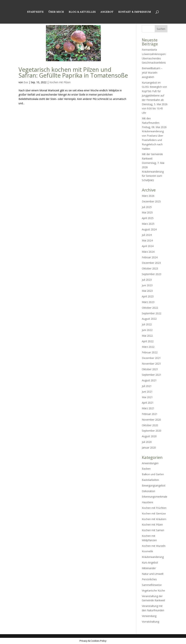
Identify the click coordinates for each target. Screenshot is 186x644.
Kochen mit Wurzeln (154, 546)
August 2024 (149, 229)
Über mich (56, 12)
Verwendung (149, 616)
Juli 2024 (147, 235)
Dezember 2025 (151, 201)
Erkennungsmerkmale (155, 497)
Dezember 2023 (151, 263)
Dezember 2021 (151, 358)
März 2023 (148, 302)
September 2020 (152, 431)
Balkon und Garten (153, 474)
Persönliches (149, 579)
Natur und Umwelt (153, 574)
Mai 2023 (147, 291)
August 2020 (149, 436)
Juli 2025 (147, 207)
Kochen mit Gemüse (154, 513)
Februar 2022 (150, 352)
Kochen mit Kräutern (154, 519)
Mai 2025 (147, 212)
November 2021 (151, 364)
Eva (26, 82)
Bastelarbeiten (150, 480)
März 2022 (148, 347)
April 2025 (148, 218)
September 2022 (152, 313)
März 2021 (148, 408)
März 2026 (148, 196)
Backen (146, 469)
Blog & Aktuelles (82, 12)
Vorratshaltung (150, 622)
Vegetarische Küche (153, 590)
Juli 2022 (147, 324)
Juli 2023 (147, 280)
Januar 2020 (149, 448)
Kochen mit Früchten (154, 508)
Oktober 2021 (150, 369)
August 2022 (149, 319)
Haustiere (147, 502)
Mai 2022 (147, 336)
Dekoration (148, 491)
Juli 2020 (147, 442)
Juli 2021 (147, 386)
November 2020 (151, 420)
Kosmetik (147, 551)
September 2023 (152, 274)
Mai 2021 (147, 397)
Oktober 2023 (150, 268)
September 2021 (152, 375)
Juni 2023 (147, 285)
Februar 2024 (150, 257)
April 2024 (148, 246)
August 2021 (149, 380)
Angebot (107, 12)
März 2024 (148, 252)
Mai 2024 (147, 240)
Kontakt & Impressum (135, 12)
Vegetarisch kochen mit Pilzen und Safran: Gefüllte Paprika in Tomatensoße (73, 72)
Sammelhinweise (152, 585)
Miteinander (149, 568)
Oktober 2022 (150, 308)
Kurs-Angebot (150, 563)
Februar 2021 (150, 414)
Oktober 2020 (150, 425)
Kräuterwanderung (153, 557)
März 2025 (148, 224)
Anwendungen (150, 463)
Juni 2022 (147, 330)
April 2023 (148, 296)
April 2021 (148, 403)
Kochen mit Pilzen (60, 82)
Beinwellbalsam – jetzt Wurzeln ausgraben (152, 73)
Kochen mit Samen (153, 530)
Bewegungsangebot (154, 485)
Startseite (35, 12)
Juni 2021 (147, 392)
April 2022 (148, 341)
